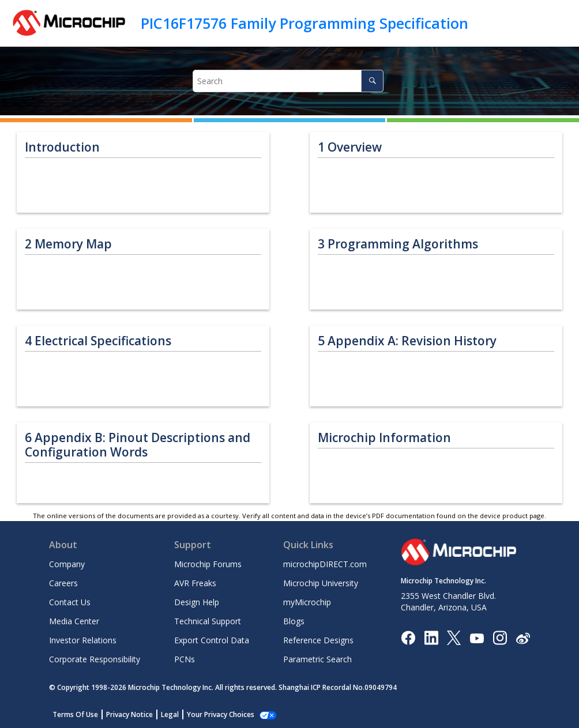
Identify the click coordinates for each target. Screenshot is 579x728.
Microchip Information (384, 438)
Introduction (62, 147)
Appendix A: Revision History (407, 341)
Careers (63, 583)
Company (67, 564)
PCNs (185, 659)
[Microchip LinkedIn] (431, 637)
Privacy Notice (129, 714)
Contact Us (70, 602)
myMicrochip (307, 602)
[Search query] (288, 81)
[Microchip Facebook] (408, 637)
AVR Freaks (195, 583)
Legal (170, 714)
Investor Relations (83, 640)
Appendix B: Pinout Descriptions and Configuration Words (138, 445)
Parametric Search (317, 659)
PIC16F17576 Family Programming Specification (304, 23)
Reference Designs (318, 640)
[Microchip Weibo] (523, 638)
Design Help (197, 602)
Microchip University (321, 583)
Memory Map (68, 244)
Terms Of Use (75, 714)
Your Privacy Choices (221, 714)
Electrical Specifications (98, 341)
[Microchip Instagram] (500, 637)
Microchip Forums (208, 564)
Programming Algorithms (398, 244)
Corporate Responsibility (95, 659)
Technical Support (208, 621)
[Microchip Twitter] (454, 637)
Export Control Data (212, 640)
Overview (350, 147)
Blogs (294, 621)
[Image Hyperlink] (477, 638)
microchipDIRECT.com (325, 564)
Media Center (74, 621)
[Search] (372, 81)
